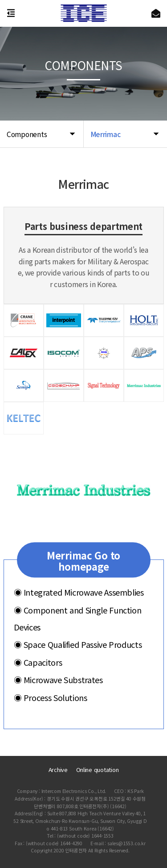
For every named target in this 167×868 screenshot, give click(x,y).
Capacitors (38, 662)
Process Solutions (51, 697)
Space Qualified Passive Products (78, 644)
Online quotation (98, 770)
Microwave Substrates (58, 680)
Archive (58, 770)
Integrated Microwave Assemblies (79, 592)
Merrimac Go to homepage (83, 561)
